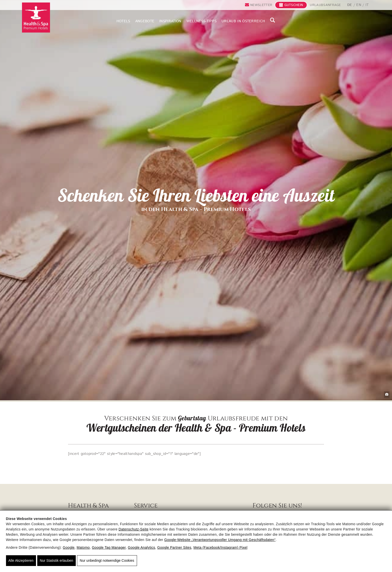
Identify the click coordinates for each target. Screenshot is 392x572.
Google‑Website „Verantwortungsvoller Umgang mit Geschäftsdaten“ (220, 540)
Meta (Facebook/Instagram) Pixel (220, 547)
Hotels (123, 21)
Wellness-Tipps (201, 21)
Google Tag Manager (109, 547)
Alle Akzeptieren (21, 560)
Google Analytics (141, 547)
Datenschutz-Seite (133, 529)
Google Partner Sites (174, 547)
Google (69, 547)
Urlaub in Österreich (243, 21)
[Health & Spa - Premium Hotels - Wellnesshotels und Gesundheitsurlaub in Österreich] (36, 13)
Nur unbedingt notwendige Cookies (107, 560)
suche (273, 20)
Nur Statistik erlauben (56, 560)
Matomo (83, 547)
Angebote (145, 21)
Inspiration (170, 21)
